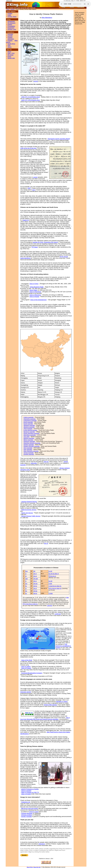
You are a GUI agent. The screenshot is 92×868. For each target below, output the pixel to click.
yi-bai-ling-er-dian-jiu (55, 586)
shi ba (35, 591)
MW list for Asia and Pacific (30, 808)
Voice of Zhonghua (35, 292)
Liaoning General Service (29, 502)
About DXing (30, 867)
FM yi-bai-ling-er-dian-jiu (30, 604)
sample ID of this (45, 242)
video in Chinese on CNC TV (30, 792)
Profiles (10, 13)
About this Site (37, 867)
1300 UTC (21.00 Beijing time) (31, 97)
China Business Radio (37, 287)
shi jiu (35, 593)
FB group (10, 55)
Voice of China (34, 284)
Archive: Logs (12, 29)
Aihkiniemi (11, 39)
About (9, 52)
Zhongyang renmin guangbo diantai (59, 139)
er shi (50, 571)
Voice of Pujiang (26, 668)
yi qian (51, 593)
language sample (26, 692)
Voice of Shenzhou (35, 295)
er (26, 576)
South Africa (11, 44)
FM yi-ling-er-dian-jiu (55, 588)
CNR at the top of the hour (28, 148)
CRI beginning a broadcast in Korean (63, 646)
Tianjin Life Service (27, 513)
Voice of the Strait (27, 660)
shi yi (35, 574)
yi (26, 574)
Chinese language (27, 813)
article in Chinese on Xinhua (30, 789)
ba (26, 591)
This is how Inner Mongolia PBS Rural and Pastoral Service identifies (45, 718)
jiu (26, 593)
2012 (34, 190)
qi (26, 588)
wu (26, 584)
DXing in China (34, 812)
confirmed (58, 614)
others (10, 47)
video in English (26, 794)
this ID (46, 543)
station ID (26, 220)
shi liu (35, 586)
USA (9, 45)
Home (8, 9)
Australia (10, 34)
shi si (35, 581)
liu (26, 586)
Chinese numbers (27, 815)
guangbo (23, 465)
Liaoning (50, 605)
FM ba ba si (52, 576)
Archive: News (12, 17)
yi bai (50, 584)
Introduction (11, 21)
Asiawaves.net (26, 802)
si (26, 581)
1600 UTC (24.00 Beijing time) (31, 100)
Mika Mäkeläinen (47, 18)
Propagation (11, 26)
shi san (36, 579)
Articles (13, 9)
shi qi (35, 588)
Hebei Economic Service (29, 510)
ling (27, 571)
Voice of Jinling (26, 667)
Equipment (11, 28)
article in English (26, 791)
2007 (29, 188)
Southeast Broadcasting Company (32, 673)
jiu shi (50, 581)
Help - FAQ (11, 53)
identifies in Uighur (62, 701)
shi (34, 571)
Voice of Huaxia (34, 297)
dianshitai (34, 463)
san (27, 579)
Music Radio (33, 290)
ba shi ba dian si (54, 574)
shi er (35, 576)
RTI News (35, 247)
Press (9, 56)
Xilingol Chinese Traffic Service (31, 516)
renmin (36, 81)
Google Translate (26, 816)
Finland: (10, 37)
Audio (9, 15)
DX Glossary (11, 23)
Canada (10, 36)
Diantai (66, 462)
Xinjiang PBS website (50, 705)
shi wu (35, 584)
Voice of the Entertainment (38, 300)
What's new (11, 58)
